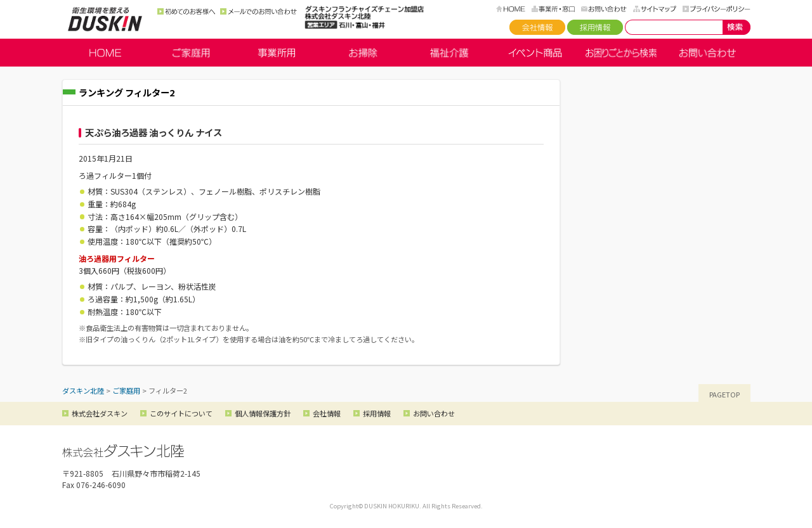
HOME (511, 9)
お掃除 (363, 53)
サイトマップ (655, 9)
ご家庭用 (191, 53)
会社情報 (537, 27)
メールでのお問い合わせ (259, 11)
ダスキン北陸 (105, 19)
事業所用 (277, 53)
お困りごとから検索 (621, 53)
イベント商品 (535, 53)
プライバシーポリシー (717, 9)
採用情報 (595, 27)
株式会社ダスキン (100, 413)
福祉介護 (449, 53)
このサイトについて (181, 413)
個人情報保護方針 (263, 413)
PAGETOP (724, 394)
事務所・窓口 (553, 9)
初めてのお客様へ (187, 11)
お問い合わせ (604, 9)
